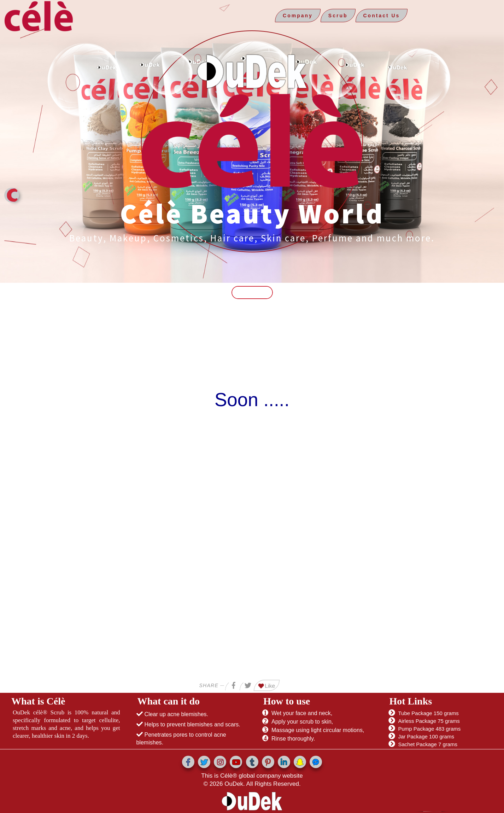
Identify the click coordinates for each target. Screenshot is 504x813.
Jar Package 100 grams (426, 736)
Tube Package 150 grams (429, 713)
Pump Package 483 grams (430, 729)
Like (267, 686)
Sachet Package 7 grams (428, 744)
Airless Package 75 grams (429, 721)
